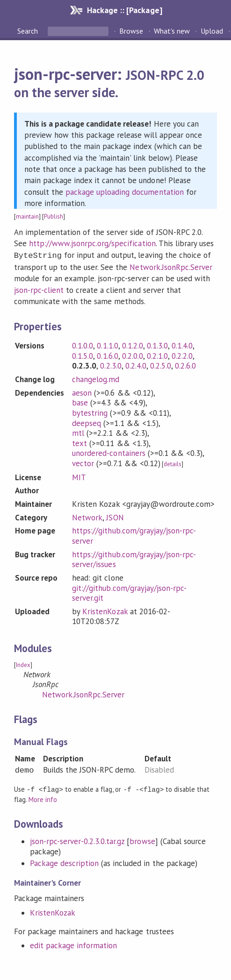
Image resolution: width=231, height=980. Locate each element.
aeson (82, 392)
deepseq (87, 422)
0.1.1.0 (107, 345)
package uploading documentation (125, 192)
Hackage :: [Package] (124, 10)
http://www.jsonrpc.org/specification (92, 243)
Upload (212, 31)
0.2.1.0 (157, 355)
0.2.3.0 (111, 365)
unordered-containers (108, 452)
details (173, 463)
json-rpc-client (39, 289)
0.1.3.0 (157, 345)
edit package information (74, 944)
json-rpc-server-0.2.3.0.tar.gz (77, 840)
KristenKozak (105, 611)
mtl (78, 432)
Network (87, 517)
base (80, 402)
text (79, 442)
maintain (27, 217)
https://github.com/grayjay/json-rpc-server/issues (134, 559)
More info (43, 798)
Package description (64, 862)
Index (23, 664)
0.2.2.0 (182, 355)
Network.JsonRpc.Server (171, 266)
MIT (79, 476)
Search (29, 31)
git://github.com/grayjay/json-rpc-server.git (129, 592)
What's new (172, 31)
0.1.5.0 (83, 355)
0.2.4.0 (136, 365)
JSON (115, 517)
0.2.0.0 (133, 355)
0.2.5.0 (161, 365)
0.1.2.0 (133, 345)
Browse (131, 31)
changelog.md (96, 378)
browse (142, 840)
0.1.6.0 (107, 355)
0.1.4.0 (182, 345)
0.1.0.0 (83, 345)
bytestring (90, 412)
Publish (54, 217)
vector (83, 462)
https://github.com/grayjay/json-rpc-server (134, 535)
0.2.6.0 (185, 365)
